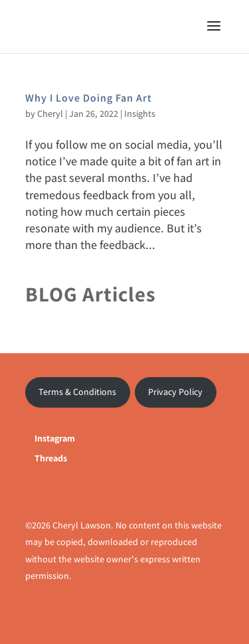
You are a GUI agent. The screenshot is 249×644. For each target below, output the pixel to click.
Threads (51, 458)
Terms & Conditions (77, 392)
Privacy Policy (175, 392)
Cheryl (50, 114)
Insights (140, 114)
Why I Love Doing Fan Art (89, 98)
